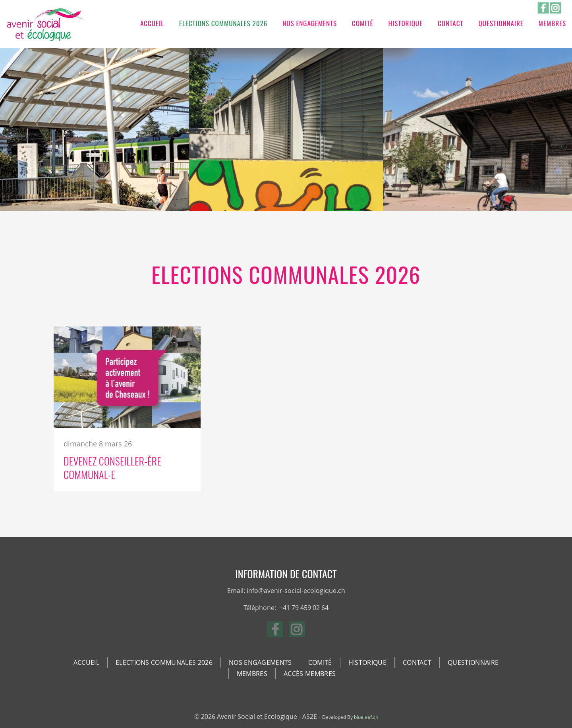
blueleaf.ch (366, 717)
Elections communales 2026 (223, 23)
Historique (406, 23)
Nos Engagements (310, 23)
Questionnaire (501, 23)
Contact (450, 23)
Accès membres (310, 674)
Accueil (152, 23)
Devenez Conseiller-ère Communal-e (112, 468)
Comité (362, 23)
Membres (552, 23)
